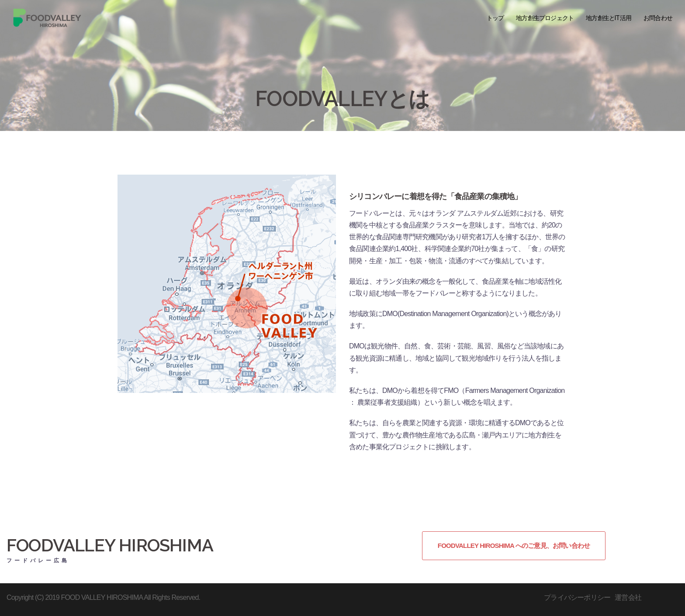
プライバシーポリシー (577, 597)
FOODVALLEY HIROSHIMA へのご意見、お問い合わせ (514, 545)
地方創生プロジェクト (545, 18)
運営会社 (628, 597)
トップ (495, 18)
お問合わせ (658, 18)
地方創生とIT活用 (609, 18)
